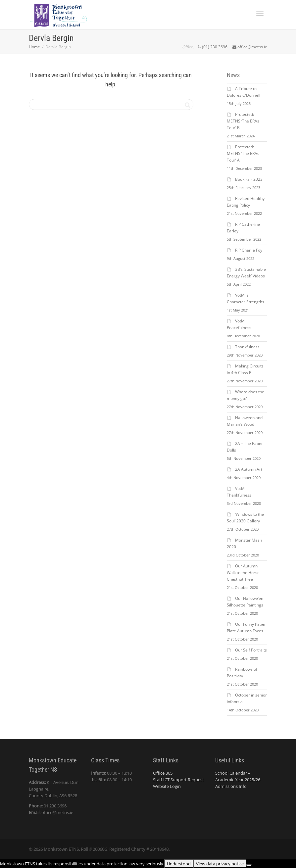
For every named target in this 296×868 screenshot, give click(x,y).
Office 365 (163, 773)
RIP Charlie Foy (249, 250)
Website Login (167, 786)
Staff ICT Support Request (178, 780)
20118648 (159, 849)
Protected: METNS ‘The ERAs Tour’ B (243, 121)
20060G (100, 849)
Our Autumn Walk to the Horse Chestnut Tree (243, 573)
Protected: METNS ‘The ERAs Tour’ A (243, 153)
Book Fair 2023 (249, 179)
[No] (249, 865)
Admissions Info (231, 786)
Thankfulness (247, 347)
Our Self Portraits (251, 650)
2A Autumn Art (249, 469)
